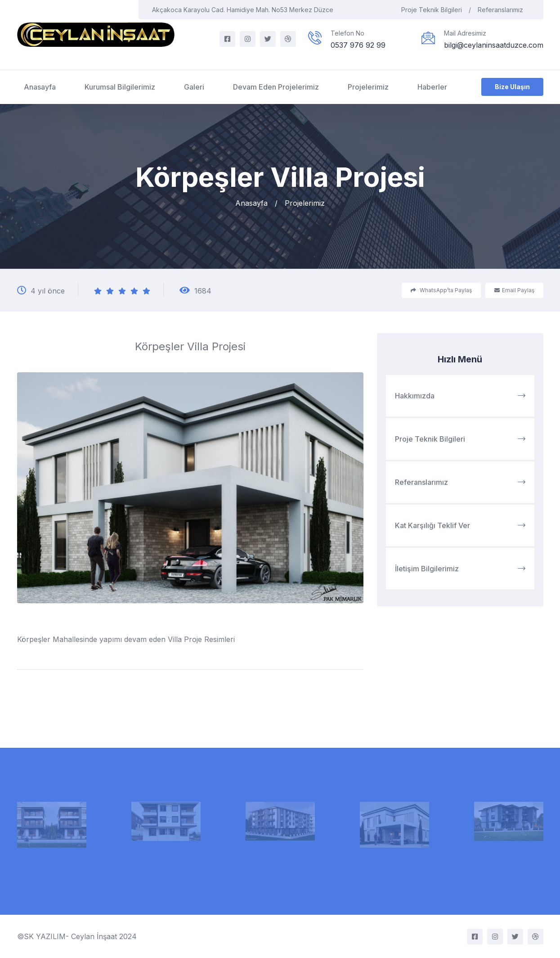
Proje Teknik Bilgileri (436, 10)
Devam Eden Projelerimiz (276, 87)
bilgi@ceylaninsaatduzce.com (494, 45)
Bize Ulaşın (512, 87)
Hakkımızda (460, 396)
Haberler (432, 87)
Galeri (194, 87)
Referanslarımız (504, 10)
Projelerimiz (368, 87)
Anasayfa (40, 87)
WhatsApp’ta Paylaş (441, 290)
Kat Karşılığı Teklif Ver (460, 525)
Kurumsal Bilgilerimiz (120, 87)
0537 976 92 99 (358, 45)
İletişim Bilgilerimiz (460, 569)
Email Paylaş (514, 290)
